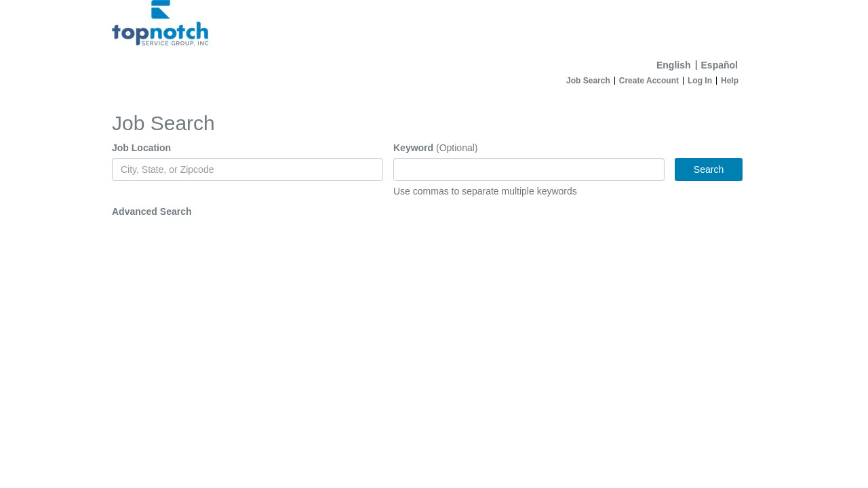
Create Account (649, 81)
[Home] (434, 27)
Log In (700, 81)
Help (730, 81)
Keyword (413, 148)
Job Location (141, 148)
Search (709, 169)
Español (719, 65)
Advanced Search (152, 211)
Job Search (588, 81)
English (674, 65)
